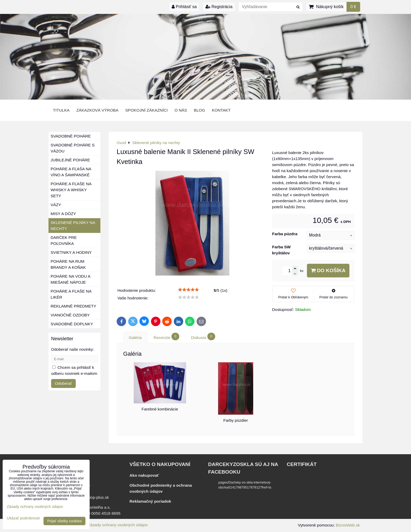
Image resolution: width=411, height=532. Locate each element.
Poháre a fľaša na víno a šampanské (71, 172)
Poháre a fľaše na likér (71, 294)
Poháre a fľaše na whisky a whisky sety (71, 190)
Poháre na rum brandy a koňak (68, 264)
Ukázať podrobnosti (23, 518)
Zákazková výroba (97, 110)
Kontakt (221, 110)
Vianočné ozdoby (70, 315)
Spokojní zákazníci (147, 110)
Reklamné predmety (73, 306)
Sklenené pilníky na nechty (73, 226)
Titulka (61, 110)
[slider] (188, 290)
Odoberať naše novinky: (73, 349)
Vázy (56, 205)
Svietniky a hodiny (71, 252)
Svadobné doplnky (72, 324)
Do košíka (328, 270)
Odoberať (63, 383)
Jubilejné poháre (70, 160)
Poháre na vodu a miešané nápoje (71, 279)
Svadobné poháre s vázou (73, 148)
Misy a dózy (63, 214)
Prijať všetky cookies (64, 521)
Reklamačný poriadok (150, 501)
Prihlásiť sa (184, 7)
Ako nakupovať (144, 475)
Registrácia (219, 7)
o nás (181, 110)
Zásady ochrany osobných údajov (118, 525)
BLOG (200, 110)
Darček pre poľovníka (64, 240)
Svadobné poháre (71, 136)
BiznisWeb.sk (348, 525)
